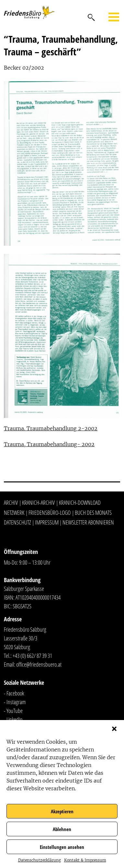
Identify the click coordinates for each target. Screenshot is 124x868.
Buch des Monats (93, 513)
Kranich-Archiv (38, 502)
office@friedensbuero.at (39, 664)
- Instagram (15, 702)
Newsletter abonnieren (88, 522)
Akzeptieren (62, 811)
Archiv (11, 502)
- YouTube (13, 711)
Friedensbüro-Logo (50, 513)
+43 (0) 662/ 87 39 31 (32, 656)
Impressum (47, 522)
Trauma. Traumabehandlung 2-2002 (51, 428)
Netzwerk (14, 513)
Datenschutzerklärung (39, 860)
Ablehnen (62, 829)
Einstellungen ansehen (62, 847)
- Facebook (14, 693)
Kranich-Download (80, 502)
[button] (114, 728)
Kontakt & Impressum (85, 860)
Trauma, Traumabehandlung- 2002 (49, 444)
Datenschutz (17, 522)
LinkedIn (15, 719)
